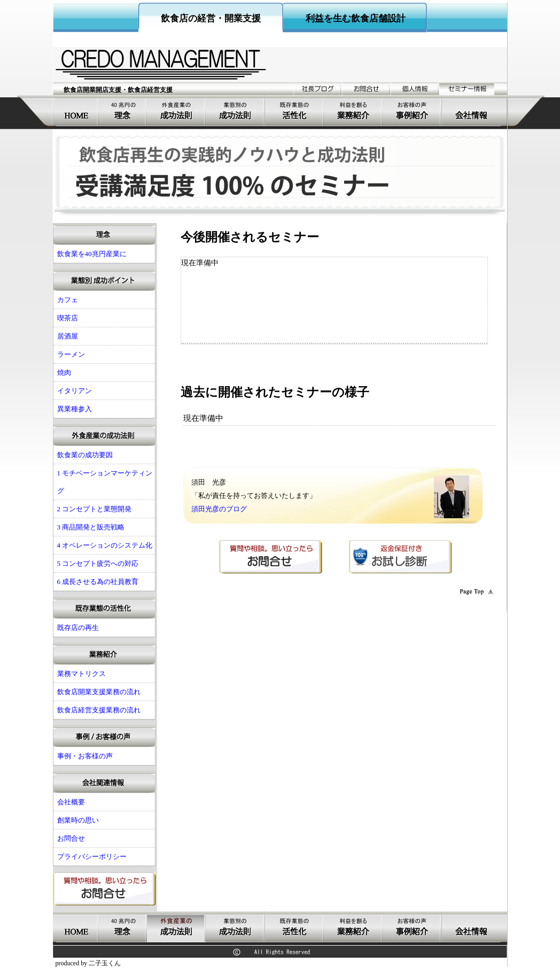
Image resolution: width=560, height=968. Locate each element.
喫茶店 (68, 318)
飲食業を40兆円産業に (123, 111)
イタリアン (75, 391)
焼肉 (64, 372)
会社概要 (471, 111)
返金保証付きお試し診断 (400, 557)
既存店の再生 (78, 628)
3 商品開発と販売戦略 (91, 527)
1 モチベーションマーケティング (105, 482)
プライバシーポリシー (92, 856)
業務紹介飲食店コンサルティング (353, 111)
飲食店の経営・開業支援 (211, 18)
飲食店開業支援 (77, 111)
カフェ (68, 300)
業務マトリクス (81, 674)
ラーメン (71, 354)
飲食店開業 (235, 111)
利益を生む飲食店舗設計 (356, 18)
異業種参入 (75, 409)
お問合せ (366, 89)
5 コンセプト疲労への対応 (98, 563)
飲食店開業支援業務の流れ (99, 692)
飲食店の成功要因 (176, 111)
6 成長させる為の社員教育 (98, 582)
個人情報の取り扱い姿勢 (415, 89)
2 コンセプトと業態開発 (95, 509)
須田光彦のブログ (219, 509)
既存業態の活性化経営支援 (294, 111)
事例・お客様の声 (412, 111)
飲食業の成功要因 (85, 455)
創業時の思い (78, 820)
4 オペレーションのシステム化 (105, 545)
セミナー (467, 89)
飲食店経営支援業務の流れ (99, 710)
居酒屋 (68, 336)
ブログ (318, 89)
